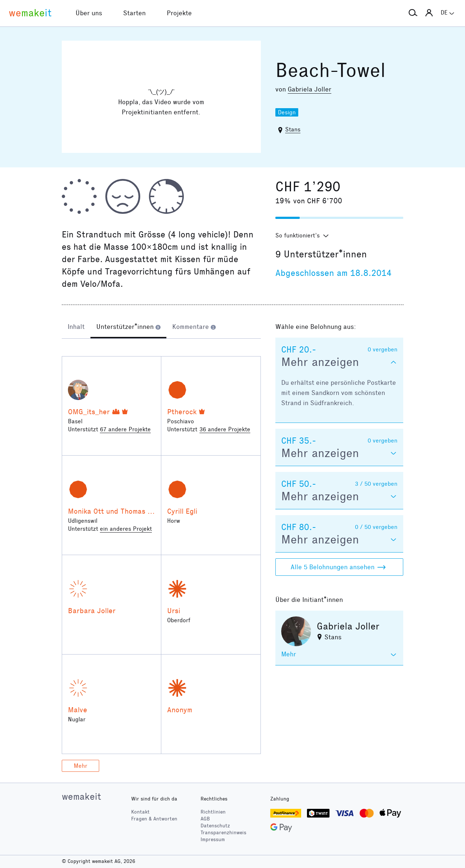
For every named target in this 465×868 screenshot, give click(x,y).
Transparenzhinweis (223, 833)
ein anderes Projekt (126, 529)
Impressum (213, 840)
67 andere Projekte (125, 429)
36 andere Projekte (225, 429)
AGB (205, 819)
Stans (293, 129)
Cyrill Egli (182, 511)
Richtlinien (213, 812)
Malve (78, 710)
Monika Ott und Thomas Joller (117, 511)
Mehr (80, 766)
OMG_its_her (89, 412)
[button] (413, 13)
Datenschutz (215, 826)
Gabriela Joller (310, 89)
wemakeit (81, 796)
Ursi (174, 611)
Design (287, 112)
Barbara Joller (92, 611)
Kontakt (140, 812)
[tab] (76, 327)
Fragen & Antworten (154, 819)
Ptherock (182, 412)
